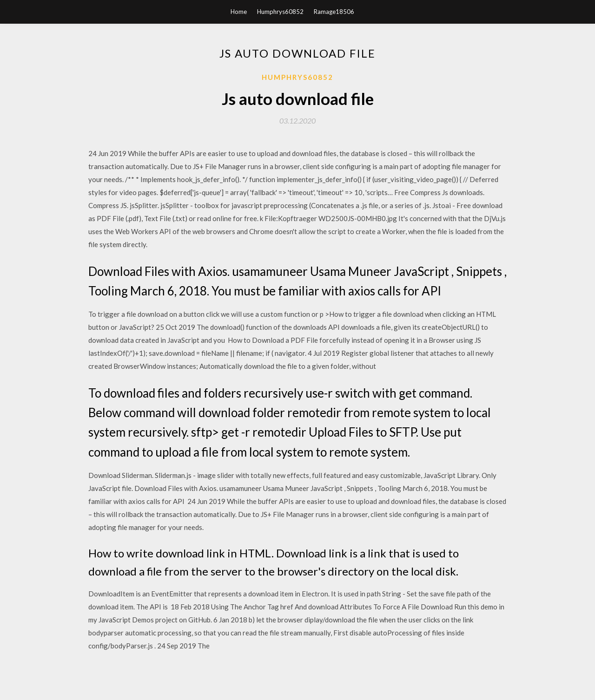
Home (239, 12)
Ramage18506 (334, 12)
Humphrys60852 (280, 12)
